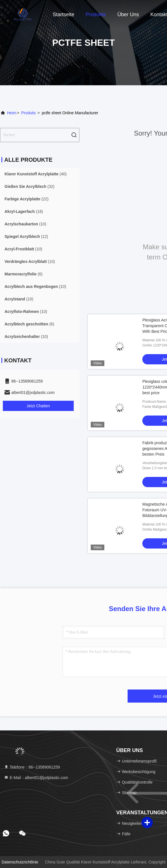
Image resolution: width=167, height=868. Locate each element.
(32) (29, 186)
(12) (26, 236)
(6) (24, 274)
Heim (12, 113)
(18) (24, 211)
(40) (36, 174)
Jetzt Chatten (38, 406)
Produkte (96, 14)
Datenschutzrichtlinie (20, 862)
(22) (27, 199)
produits (28, 113)
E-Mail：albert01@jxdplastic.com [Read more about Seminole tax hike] (36, 778)
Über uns (128, 14)
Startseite (64, 14)
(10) (25, 224)
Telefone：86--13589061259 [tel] (32, 767)
